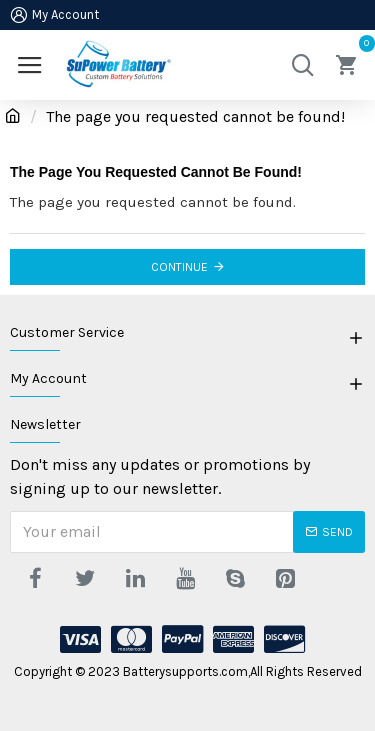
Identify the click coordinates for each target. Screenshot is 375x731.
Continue (179, 267)
